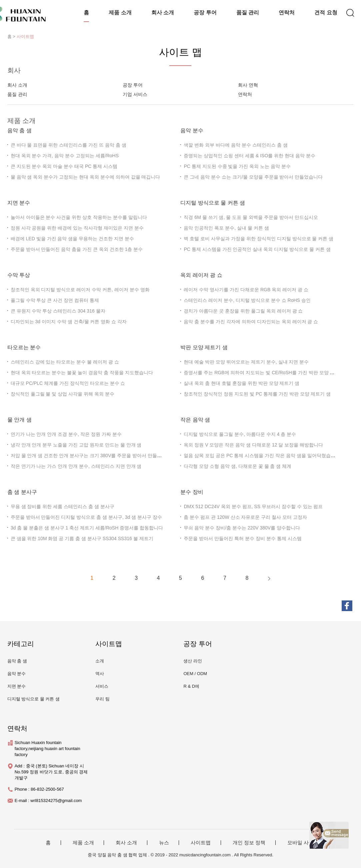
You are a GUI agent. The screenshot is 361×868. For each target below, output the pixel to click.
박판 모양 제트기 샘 (204, 347)
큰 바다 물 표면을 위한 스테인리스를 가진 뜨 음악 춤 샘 (68, 145)
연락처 (287, 12)
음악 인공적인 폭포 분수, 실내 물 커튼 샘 (226, 228)
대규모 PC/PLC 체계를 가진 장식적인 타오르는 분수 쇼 (68, 383)
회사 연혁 (248, 85)
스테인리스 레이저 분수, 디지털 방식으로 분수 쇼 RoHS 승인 (247, 300)
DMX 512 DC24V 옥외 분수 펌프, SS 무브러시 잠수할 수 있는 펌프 (253, 506)
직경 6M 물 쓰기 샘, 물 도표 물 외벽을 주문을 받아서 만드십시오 (251, 217)
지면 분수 (19, 203)
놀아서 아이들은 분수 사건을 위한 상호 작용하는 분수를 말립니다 (79, 217)
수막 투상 (19, 275)
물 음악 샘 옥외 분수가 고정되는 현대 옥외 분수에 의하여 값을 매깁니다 (85, 177)
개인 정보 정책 (249, 843)
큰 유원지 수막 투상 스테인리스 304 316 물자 (58, 311)
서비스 (102, 686)
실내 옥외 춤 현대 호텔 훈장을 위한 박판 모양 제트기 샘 (241, 383)
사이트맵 (25, 36)
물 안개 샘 (19, 420)
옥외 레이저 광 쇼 (201, 275)
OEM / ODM (195, 674)
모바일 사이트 (303, 843)
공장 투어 (205, 12)
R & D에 (191, 686)
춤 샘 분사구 (22, 492)
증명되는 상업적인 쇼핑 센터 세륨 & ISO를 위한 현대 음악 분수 (249, 156)
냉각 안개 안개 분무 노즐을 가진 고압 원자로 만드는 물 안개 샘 (76, 445)
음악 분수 (192, 130)
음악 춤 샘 (19, 130)
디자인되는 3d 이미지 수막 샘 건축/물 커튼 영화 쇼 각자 (69, 322)
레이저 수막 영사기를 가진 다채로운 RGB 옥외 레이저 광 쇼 (246, 290)
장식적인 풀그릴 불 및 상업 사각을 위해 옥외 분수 (62, 394)
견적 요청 (326, 12)
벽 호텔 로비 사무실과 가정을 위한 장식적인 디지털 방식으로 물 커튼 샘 (258, 239)
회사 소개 (163, 12)
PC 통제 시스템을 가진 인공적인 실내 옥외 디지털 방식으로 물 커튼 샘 (257, 249)
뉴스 (164, 843)
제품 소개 (120, 12)
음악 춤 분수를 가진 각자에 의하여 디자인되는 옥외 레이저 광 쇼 (251, 322)
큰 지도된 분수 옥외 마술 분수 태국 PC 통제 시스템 (64, 166)
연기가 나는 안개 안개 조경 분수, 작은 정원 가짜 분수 (66, 434)
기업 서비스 (135, 94)
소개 (100, 661)
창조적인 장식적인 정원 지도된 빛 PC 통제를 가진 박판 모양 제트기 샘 (257, 394)
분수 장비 (192, 492)
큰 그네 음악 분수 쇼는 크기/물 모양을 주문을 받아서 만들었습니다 (253, 177)
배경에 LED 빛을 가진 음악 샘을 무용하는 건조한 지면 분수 (72, 239)
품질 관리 (248, 12)
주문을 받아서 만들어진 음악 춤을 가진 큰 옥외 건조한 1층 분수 (77, 249)
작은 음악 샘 (195, 420)
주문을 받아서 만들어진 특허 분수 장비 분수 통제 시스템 (242, 538)
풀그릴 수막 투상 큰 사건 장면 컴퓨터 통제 (55, 300)
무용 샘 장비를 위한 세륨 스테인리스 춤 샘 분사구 (62, 506)
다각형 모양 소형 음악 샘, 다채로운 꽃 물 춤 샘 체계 (237, 466)
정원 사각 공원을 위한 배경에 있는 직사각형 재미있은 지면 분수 (77, 228)
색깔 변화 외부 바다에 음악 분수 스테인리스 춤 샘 (235, 145)
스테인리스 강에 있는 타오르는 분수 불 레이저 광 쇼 (65, 362)
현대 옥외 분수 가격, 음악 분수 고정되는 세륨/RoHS (65, 156)
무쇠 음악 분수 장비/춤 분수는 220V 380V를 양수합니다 (242, 528)
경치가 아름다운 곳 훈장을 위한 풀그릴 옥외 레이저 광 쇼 (243, 311)
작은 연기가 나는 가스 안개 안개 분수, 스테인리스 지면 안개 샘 (76, 466)
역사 (100, 674)
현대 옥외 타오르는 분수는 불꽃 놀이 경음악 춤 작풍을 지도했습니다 (82, 373)
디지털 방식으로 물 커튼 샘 (213, 203)
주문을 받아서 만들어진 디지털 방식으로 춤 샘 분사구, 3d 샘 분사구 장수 (86, 517)
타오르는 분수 (24, 347)
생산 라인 (193, 661)
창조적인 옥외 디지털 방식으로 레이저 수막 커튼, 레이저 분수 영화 (80, 290)
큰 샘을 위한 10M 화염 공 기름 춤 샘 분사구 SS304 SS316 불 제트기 (82, 538)
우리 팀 (102, 699)
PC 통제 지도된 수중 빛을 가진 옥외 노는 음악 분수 (237, 166)
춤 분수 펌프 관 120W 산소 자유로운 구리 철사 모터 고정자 (245, 517)
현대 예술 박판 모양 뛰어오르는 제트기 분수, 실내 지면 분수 (246, 362)
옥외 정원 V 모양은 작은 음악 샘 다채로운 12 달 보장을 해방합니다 (253, 445)
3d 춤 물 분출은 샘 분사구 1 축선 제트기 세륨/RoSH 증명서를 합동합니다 (87, 528)
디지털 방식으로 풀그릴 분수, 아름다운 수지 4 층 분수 (240, 434)
